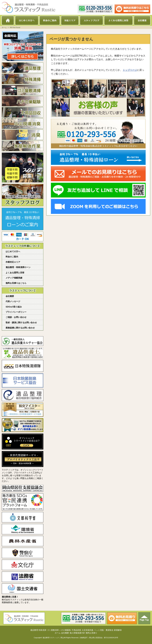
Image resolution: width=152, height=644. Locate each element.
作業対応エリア (13, 262)
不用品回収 (23, 112)
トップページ (130, 70)
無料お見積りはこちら (16, 283)
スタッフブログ (91, 20)
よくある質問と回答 (118, 20)
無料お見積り (91, 633)
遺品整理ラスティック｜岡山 (53, 638)
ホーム (8, 20)
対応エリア (70, 20)
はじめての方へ (27, 20)
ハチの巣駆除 (23, 101)
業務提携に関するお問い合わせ (20, 328)
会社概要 (142, 20)
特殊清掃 (23, 79)
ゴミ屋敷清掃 (23, 90)
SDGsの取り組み (14, 307)
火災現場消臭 (23, 124)
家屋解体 (23, 146)
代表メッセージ (13, 301)
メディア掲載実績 (14, 278)
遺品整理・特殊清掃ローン (18, 267)
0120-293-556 (95, 9)
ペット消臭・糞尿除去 (23, 135)
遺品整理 (23, 68)
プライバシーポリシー (16, 312)
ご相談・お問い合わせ (16, 317)
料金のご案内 (50, 20)
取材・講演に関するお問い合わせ (21, 323)
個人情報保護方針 (77, 633)
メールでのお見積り (132, 9)
